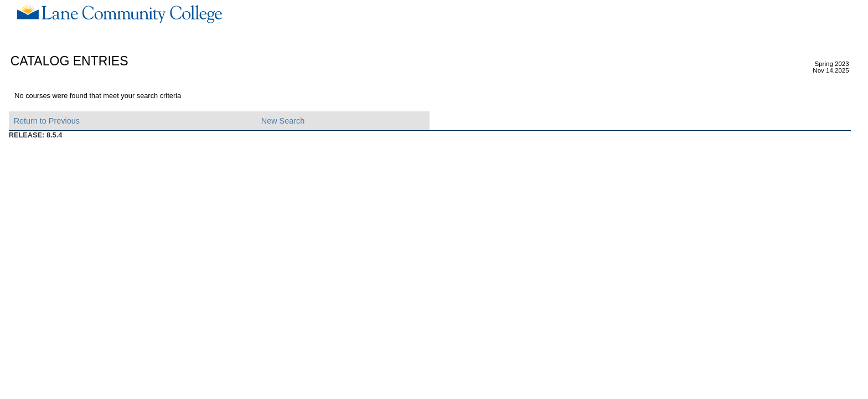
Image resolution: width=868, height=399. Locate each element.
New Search (283, 121)
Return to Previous (47, 121)
